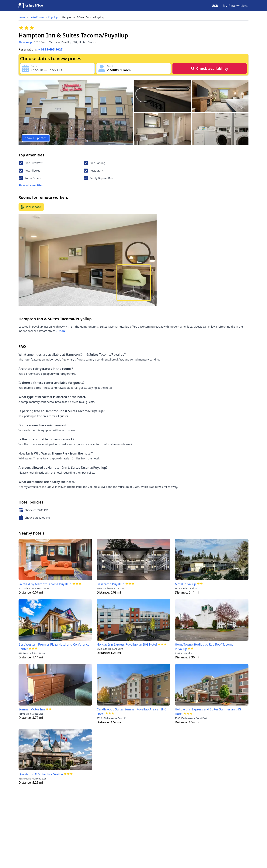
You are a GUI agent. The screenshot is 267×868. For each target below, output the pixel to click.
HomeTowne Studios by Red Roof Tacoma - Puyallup (205, 647)
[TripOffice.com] (31, 6)
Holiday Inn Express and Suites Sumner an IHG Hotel (208, 712)
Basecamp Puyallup (110, 584)
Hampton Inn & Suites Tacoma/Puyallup (83, 17)
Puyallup (53, 17)
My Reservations (236, 6)
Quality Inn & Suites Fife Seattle (41, 774)
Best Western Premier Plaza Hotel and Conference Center (54, 647)
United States (37, 17)
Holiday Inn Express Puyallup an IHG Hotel (127, 644)
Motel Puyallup (186, 584)
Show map (25, 42)
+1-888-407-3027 (50, 49)
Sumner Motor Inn (32, 709)
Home (22, 17)
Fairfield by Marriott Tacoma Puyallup (45, 584)
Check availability (210, 68)
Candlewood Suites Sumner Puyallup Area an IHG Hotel (132, 712)
